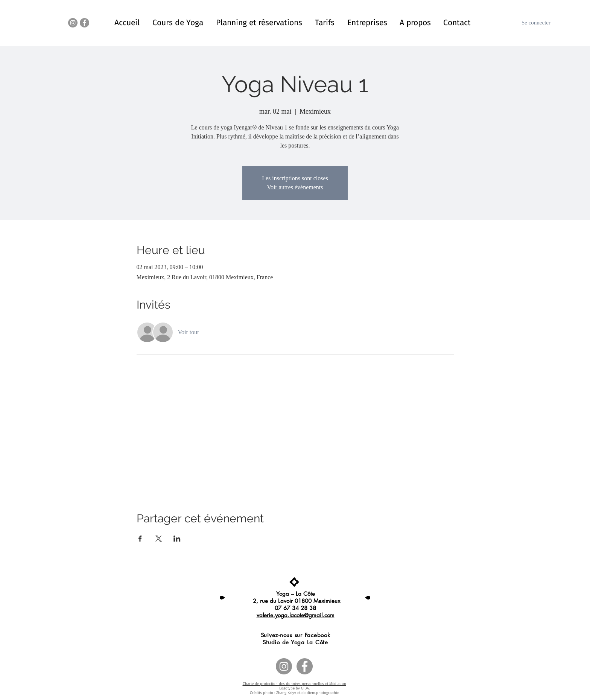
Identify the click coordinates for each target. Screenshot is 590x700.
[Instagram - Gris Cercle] (73, 23)
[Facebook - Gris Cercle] (84, 23)
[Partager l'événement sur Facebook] (140, 539)
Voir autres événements (295, 187)
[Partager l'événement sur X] (159, 539)
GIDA (305, 688)
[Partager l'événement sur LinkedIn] (177, 539)
